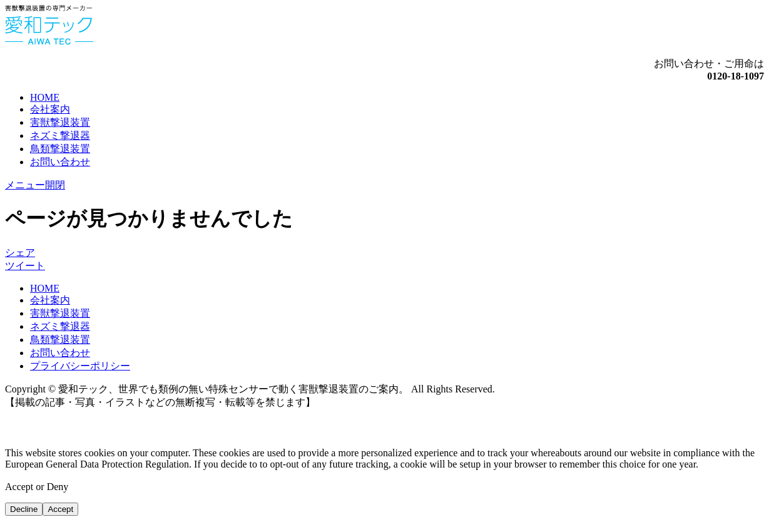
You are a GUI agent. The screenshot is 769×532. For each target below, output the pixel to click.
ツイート (25, 266)
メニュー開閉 (35, 185)
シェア (20, 253)
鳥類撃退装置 (60, 149)
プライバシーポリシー (80, 366)
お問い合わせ (60, 162)
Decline (24, 509)
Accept (60, 509)
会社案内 (50, 109)
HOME (45, 97)
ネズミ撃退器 (60, 136)
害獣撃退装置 (60, 122)
